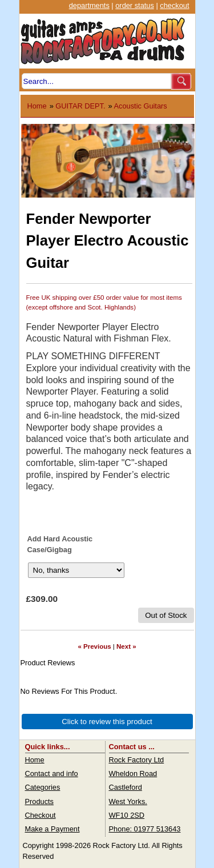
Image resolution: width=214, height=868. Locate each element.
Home (37, 106)
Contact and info (52, 773)
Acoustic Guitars (141, 106)
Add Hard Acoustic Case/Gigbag (60, 544)
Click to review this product (107, 722)
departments (89, 5)
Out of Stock (166, 615)
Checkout (41, 815)
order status (135, 5)
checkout (174, 5)
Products (40, 801)
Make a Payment (53, 829)
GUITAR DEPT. (80, 106)
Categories (43, 787)
